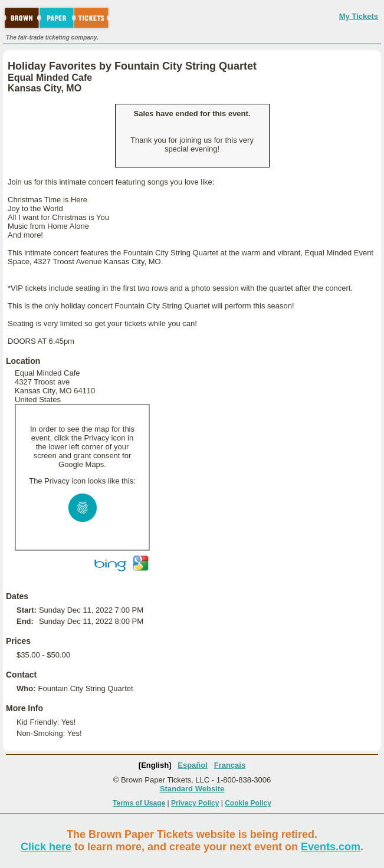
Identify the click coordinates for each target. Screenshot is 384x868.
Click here (46, 847)
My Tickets (359, 16)
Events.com (331, 847)
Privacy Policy (195, 803)
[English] (155, 765)
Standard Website (192, 789)
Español (193, 765)
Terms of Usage (139, 803)
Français (230, 765)
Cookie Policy (248, 803)
